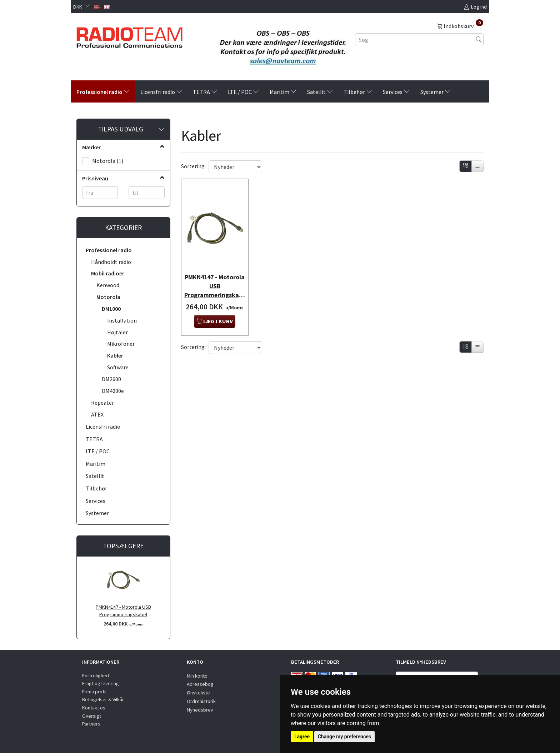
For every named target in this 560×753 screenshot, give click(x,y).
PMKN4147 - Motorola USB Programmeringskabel (123, 611)
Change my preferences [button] (344, 737)
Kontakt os (94, 708)
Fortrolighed (96, 675)
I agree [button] (302, 737)
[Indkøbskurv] (460, 26)
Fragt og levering (101, 683)
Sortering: (193, 166)
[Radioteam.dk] (129, 36)
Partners (91, 724)
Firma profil (94, 692)
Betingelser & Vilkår (103, 699)
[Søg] (479, 39)
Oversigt (92, 716)
